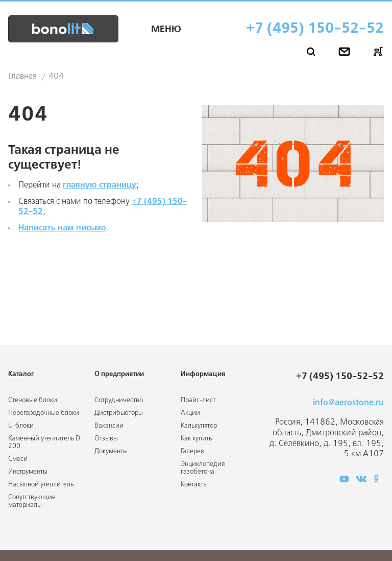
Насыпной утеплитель (41, 485)
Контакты (194, 485)
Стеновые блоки (33, 400)
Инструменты (28, 472)
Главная (22, 77)
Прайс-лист (198, 400)
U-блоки (21, 426)
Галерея (192, 451)
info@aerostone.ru (348, 403)
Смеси (18, 459)
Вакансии (109, 426)
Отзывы (106, 439)
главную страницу (100, 185)
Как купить (196, 439)
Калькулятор (199, 426)
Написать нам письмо (62, 228)
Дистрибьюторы (119, 413)
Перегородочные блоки (44, 413)
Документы (111, 451)
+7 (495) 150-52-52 (315, 29)
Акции (190, 413)
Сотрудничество (119, 400)
